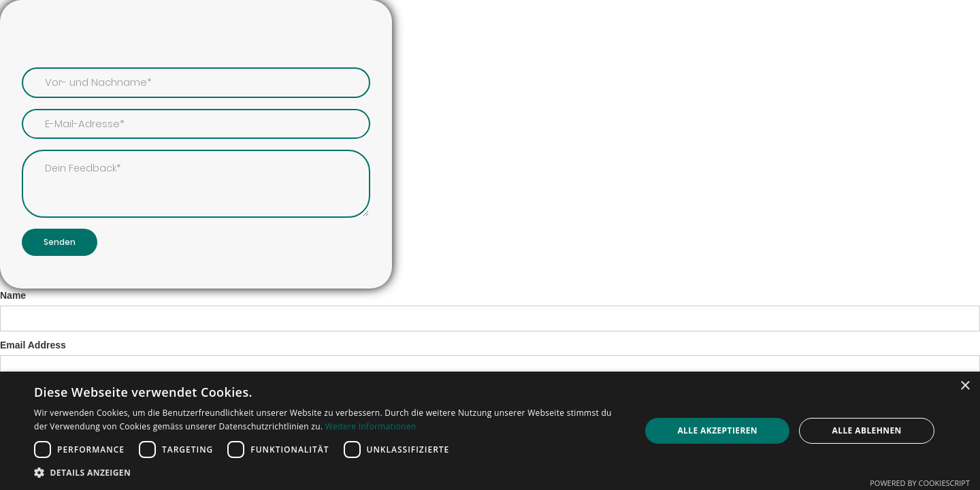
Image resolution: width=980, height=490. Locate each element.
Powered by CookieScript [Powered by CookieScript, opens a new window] (920, 483)
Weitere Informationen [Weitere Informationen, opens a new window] (371, 426)
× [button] (965, 386)
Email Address (33, 345)
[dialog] (490, 431)
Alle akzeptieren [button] (717, 430)
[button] (328, 473)
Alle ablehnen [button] (867, 430)
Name (13, 295)
